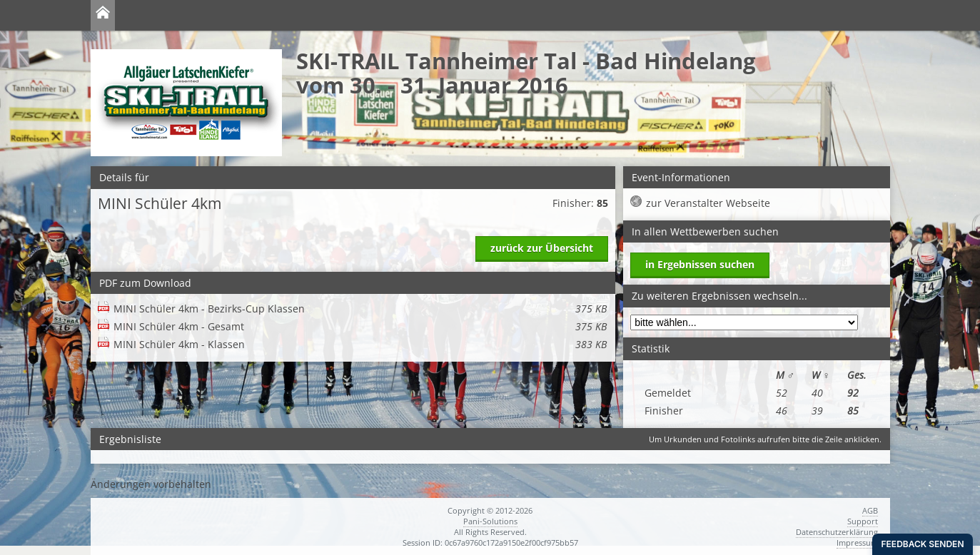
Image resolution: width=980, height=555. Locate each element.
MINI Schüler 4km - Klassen (360, 344)
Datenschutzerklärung (837, 532)
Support (863, 521)
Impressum (857, 543)
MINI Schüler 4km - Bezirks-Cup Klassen (360, 309)
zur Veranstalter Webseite (708, 203)
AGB (870, 510)
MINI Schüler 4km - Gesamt (360, 326)
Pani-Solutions (490, 521)
